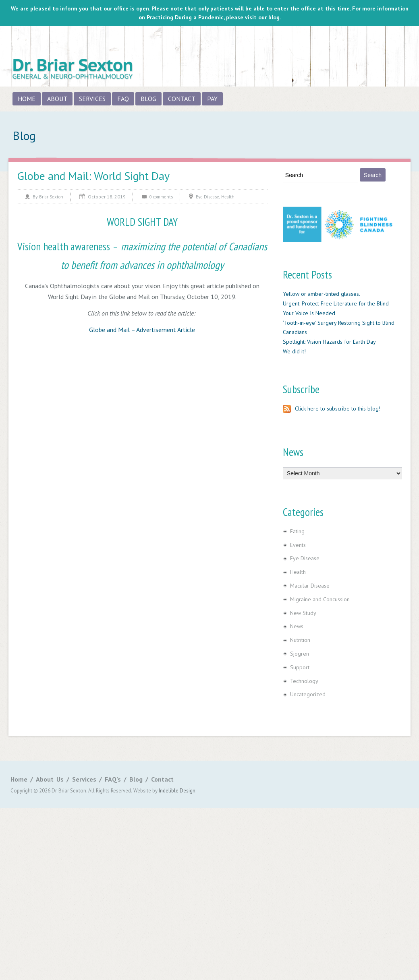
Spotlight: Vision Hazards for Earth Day (329, 342)
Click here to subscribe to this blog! (332, 409)
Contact (182, 99)
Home (27, 99)
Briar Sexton (51, 197)
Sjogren (300, 654)
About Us (50, 779)
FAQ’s (113, 779)
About (57, 99)
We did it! (294, 351)
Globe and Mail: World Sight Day (93, 176)
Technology (304, 681)
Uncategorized (308, 694)
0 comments (161, 197)
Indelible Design (177, 791)
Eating (297, 531)
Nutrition (300, 640)
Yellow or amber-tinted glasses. (322, 294)
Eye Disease (207, 197)
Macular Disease (310, 586)
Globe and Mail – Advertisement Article (142, 330)
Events (298, 545)
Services (92, 99)
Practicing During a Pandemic (185, 17)
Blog (148, 99)
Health (228, 197)
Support (300, 667)
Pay (212, 99)
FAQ (123, 99)
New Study (303, 613)
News (297, 626)
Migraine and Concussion (320, 599)
